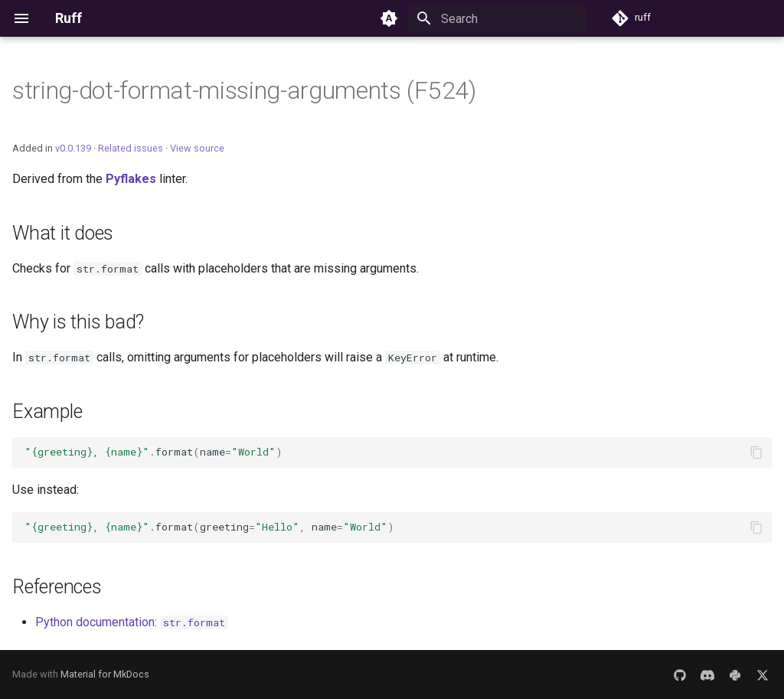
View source (197, 148)
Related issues (131, 148)
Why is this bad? (78, 322)
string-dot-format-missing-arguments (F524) (244, 90)
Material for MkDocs (105, 674)
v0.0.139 (73, 148)
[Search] (497, 18)
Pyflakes (131, 179)
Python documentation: (132, 622)
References (57, 587)
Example (47, 412)
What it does (63, 233)
